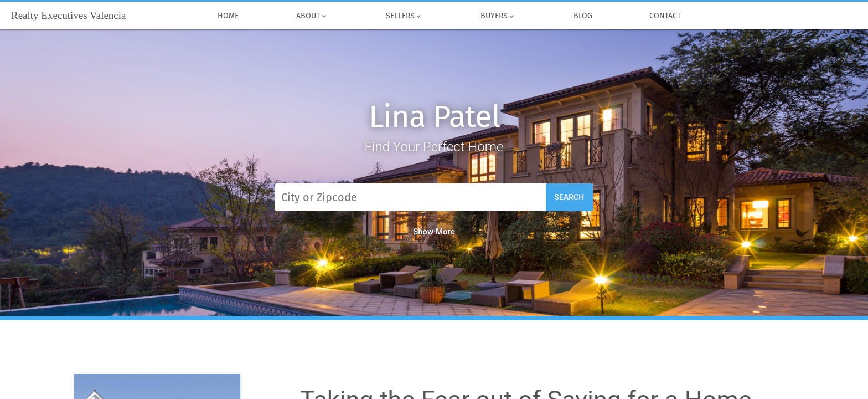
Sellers (404, 16)
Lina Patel (434, 117)
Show (434, 232)
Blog (583, 16)
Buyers (498, 16)
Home (229, 16)
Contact (666, 16)
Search (570, 197)
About (312, 16)
